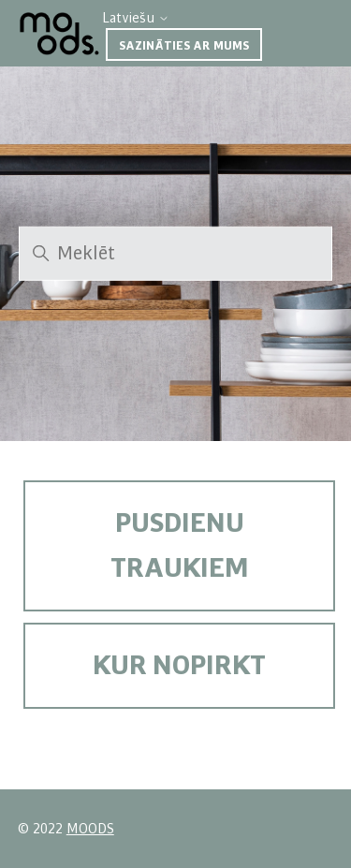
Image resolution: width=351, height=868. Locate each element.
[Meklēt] (175, 254)
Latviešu (136, 18)
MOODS (90, 829)
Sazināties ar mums (184, 46)
